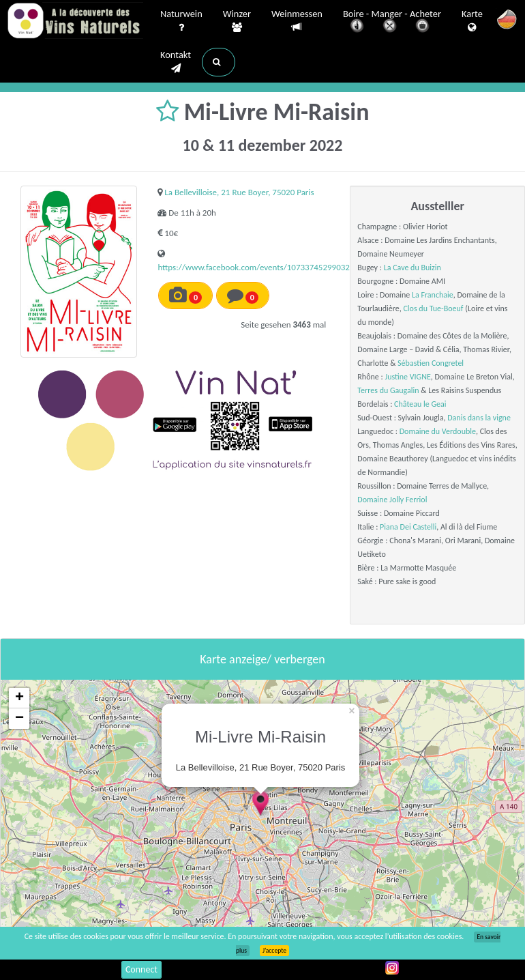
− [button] (19, 719)
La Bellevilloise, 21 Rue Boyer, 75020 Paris (239, 192)
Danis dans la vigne (479, 418)
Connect (141, 969)
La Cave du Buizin (412, 268)
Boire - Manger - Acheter (392, 22)
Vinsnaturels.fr (75, 22)
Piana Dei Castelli (408, 527)
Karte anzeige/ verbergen (262, 659)
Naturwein (181, 21)
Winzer (237, 21)
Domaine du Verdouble (438, 431)
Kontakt (176, 62)
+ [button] (19, 698)
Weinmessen (297, 21)
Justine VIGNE (407, 377)
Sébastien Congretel (431, 363)
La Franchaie (433, 295)
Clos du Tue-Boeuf (433, 308)
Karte (472, 21)
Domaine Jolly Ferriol (392, 500)
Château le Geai (420, 404)
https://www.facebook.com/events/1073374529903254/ (260, 267)
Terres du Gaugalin (388, 390)
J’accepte (274, 951)
